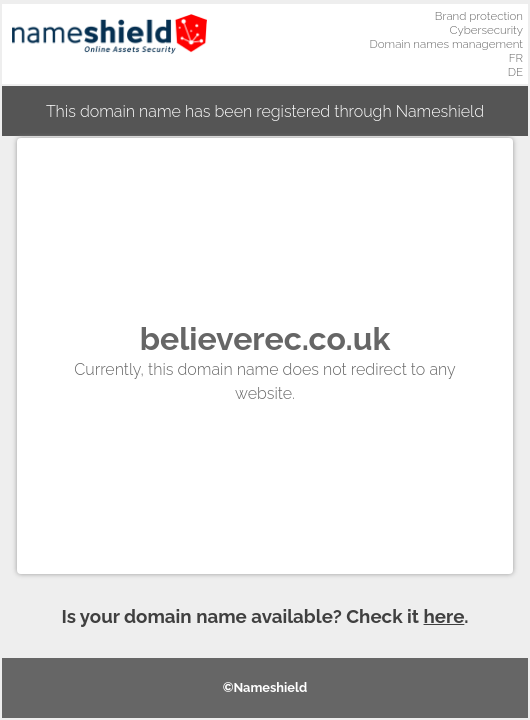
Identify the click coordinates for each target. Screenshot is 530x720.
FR (516, 58)
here (444, 616)
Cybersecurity (486, 30)
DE (515, 72)
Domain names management (447, 44)
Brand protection (479, 16)
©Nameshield (265, 687)
